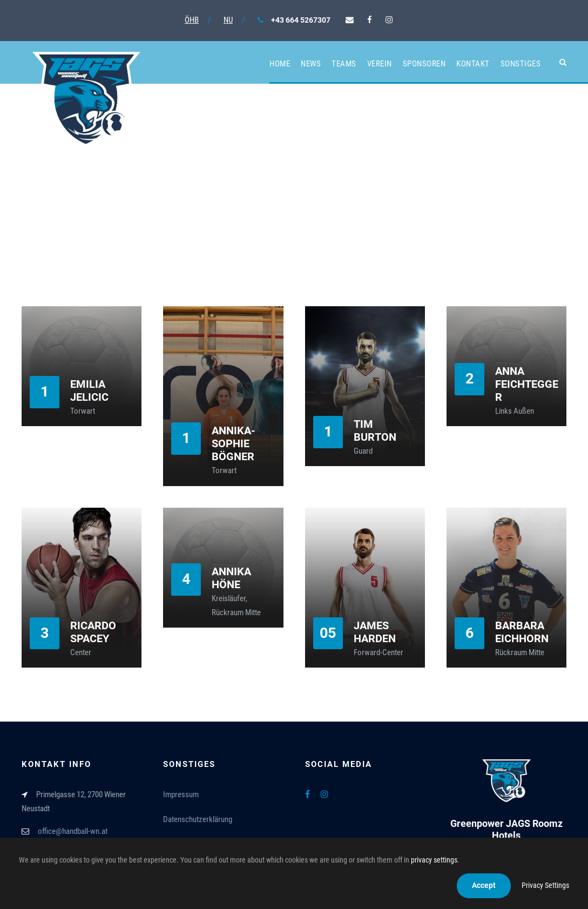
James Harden (375, 632)
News (311, 64)
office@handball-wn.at (73, 831)
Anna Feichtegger (527, 384)
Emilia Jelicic (89, 390)
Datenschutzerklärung (198, 819)
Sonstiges (521, 64)
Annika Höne (231, 578)
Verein (380, 64)
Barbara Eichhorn (522, 632)
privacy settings (434, 860)
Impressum (181, 794)
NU (228, 20)
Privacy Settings (545, 885)
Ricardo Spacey (93, 632)
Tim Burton (375, 430)
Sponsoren (424, 64)
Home (280, 64)
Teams (344, 64)
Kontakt (473, 64)
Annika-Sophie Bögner (234, 443)
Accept (484, 885)
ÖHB (192, 20)
